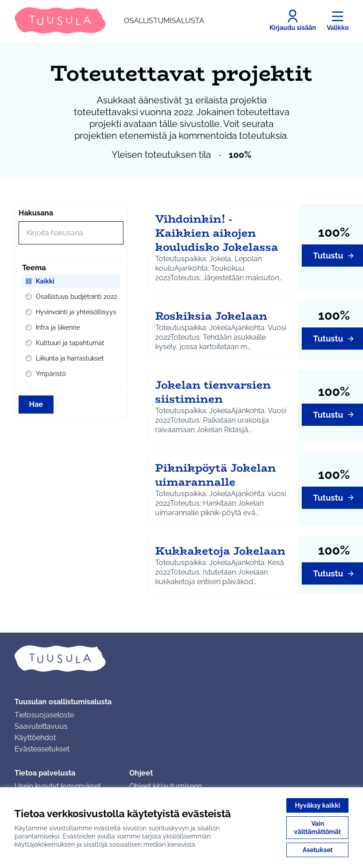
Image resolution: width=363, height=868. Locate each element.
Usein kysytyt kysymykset (58, 786)
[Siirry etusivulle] (109, 20)
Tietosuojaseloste (44, 715)
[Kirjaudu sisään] (293, 20)
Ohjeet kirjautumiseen (166, 786)
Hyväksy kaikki (318, 805)
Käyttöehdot (35, 738)
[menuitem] (71, 281)
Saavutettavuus (41, 726)
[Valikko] (338, 20)
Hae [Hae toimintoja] (36, 404)
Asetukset (318, 850)
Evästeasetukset (42, 749)
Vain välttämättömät (317, 828)
